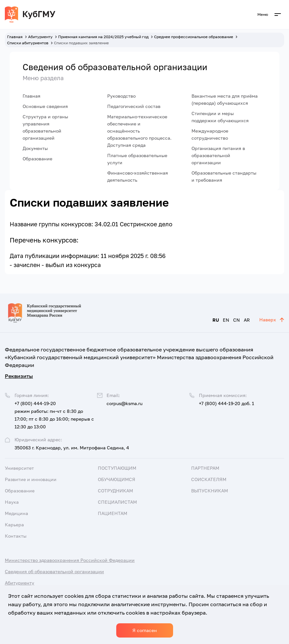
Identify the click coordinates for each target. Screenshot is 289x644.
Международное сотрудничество (210, 134)
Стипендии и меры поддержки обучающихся (220, 117)
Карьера (14, 525)
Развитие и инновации (31, 479)
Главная (31, 96)
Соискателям (209, 479)
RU (216, 320)
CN (237, 320)
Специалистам (117, 502)
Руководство (121, 96)
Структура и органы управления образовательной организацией (45, 127)
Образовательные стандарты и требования (224, 176)
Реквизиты (19, 376)
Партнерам (205, 468)
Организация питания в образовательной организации (218, 155)
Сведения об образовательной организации (54, 571)
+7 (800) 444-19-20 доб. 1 (227, 403)
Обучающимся (117, 479)
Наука (12, 502)
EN (226, 320)
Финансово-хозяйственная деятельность (138, 176)
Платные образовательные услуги (137, 159)
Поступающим (117, 468)
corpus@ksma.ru (124, 403)
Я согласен (145, 630)
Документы (35, 148)
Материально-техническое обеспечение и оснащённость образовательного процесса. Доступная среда (139, 131)
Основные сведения (45, 106)
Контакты (16, 536)
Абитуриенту (20, 583)
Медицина (16, 513)
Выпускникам (210, 491)
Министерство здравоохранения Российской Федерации (70, 560)
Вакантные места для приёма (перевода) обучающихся (225, 99)
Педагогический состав (134, 106)
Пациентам (113, 513)
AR (247, 320)
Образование (37, 159)
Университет (19, 468)
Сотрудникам (115, 491)
